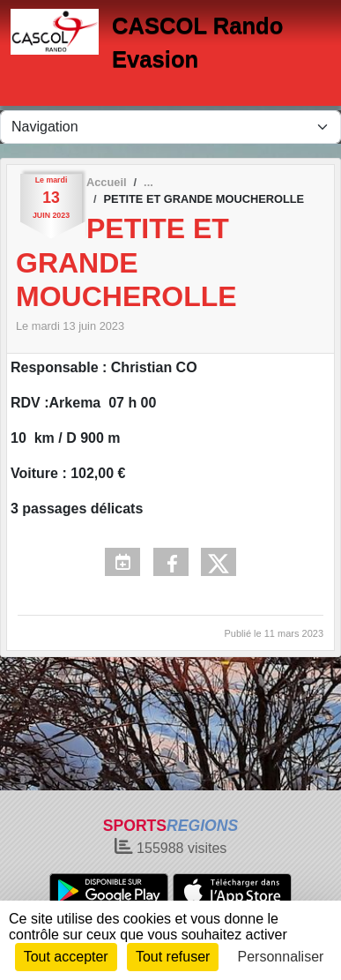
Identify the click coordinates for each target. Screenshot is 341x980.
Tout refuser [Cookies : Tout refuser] (173, 957)
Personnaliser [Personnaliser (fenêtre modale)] (281, 957)
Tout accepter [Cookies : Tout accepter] (66, 957)
